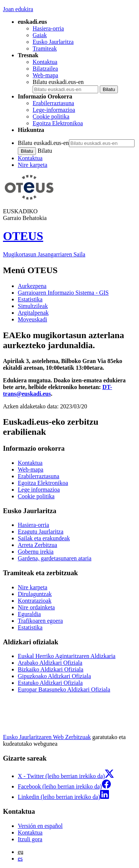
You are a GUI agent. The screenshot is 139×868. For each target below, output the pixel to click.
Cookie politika (51, 116)
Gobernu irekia (36, 552)
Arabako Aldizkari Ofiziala (50, 663)
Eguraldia (29, 614)
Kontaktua (45, 62)
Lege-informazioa (54, 110)
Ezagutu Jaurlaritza (41, 532)
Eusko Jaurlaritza (53, 42)
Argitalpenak (33, 313)
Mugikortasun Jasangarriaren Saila (44, 254)
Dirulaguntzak (35, 594)
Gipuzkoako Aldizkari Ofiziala (54, 676)
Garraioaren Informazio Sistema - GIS (63, 293)
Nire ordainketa (36, 607)
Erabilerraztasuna (53, 103)
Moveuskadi (32, 319)
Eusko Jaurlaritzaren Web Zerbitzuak (47, 737)
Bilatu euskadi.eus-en (58, 82)
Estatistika (30, 299)
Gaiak (40, 35)
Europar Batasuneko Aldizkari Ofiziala (64, 689)
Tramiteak (45, 48)
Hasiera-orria (48, 28)
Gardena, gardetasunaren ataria (55, 558)
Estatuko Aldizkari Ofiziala (50, 683)
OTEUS (23, 236)
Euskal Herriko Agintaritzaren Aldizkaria (67, 656)
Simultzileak (33, 306)
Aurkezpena (32, 286)
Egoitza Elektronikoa (58, 123)
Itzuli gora (30, 839)
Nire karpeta (33, 165)
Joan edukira (18, 9)
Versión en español (40, 826)
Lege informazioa (39, 490)
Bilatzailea (45, 69)
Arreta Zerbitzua (37, 545)
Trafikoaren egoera (40, 621)
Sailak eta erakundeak (44, 538)
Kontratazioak (35, 601)
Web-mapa (45, 75)
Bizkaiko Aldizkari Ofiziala (51, 669)
